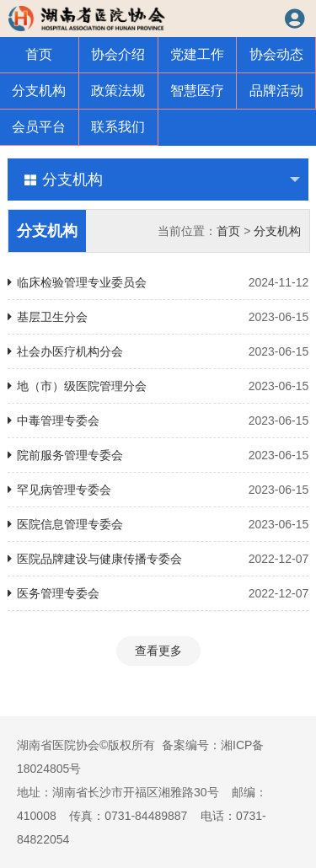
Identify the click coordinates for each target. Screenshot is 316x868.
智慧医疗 (197, 91)
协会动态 (276, 54)
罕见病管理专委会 (158, 490)
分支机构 (39, 91)
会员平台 (39, 127)
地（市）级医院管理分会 (158, 386)
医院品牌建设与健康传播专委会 (158, 559)
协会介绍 (118, 54)
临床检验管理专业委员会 (158, 282)
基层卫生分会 (158, 317)
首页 (39, 54)
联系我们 (118, 127)
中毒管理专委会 (158, 421)
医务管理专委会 (158, 593)
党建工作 (197, 54)
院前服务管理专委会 (158, 455)
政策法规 (118, 91)
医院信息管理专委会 (158, 524)
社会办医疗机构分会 (158, 351)
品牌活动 (276, 91)
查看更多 (158, 651)
